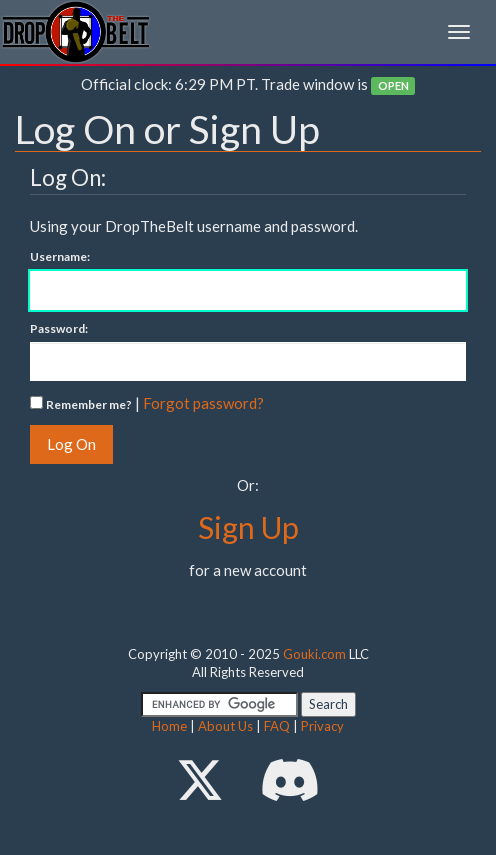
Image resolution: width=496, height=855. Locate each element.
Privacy (322, 726)
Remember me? (89, 404)
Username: (60, 256)
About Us (225, 726)
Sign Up (248, 527)
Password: (59, 328)
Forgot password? (203, 403)
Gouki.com (314, 654)
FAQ (277, 726)
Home (169, 726)
